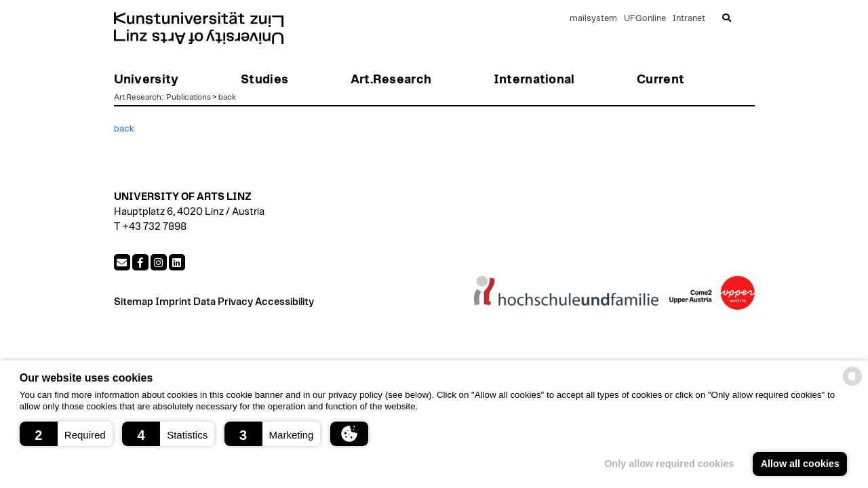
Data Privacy (223, 302)
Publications (189, 97)
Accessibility (284, 302)
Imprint (173, 302)
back (227, 97)
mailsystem (593, 19)
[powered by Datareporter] (852, 385)
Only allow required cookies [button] (669, 464)
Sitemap (134, 302)
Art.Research (138, 97)
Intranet (689, 19)
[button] (66, 434)
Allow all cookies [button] (800, 464)
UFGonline (645, 19)
